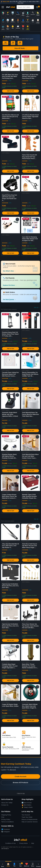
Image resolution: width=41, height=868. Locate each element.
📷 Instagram (6, 832)
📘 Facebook (6, 829)
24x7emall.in (5, 849)
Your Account (26, 815)
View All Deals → (20, 48)
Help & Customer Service (30, 822)
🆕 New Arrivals (27, 803)
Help (33, 843)
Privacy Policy (6, 819)
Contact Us (5, 805)
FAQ (3, 817)
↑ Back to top (20, 793)
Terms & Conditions (7, 822)
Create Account (21, 776)
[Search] (27, 7)
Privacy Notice (23, 843)
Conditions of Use (10, 843)
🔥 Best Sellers (27, 805)
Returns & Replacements (30, 819)
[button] (20, 296)
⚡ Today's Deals (27, 807)
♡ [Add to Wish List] (17, 57)
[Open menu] (3, 7)
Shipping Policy (6, 815)
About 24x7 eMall (7, 803)
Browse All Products (20, 783)
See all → (37, 307)
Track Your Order (27, 817)
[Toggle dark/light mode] (28, 28)
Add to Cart (10, 91)
